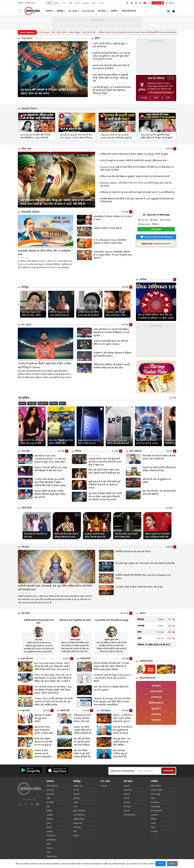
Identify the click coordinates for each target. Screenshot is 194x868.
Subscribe (168, 771)
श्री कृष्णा (127, 794)
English (56, 3)
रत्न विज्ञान (154, 831)
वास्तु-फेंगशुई (155, 807)
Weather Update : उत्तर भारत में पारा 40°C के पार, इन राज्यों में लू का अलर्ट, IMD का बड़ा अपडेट (136, 184)
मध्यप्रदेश (50, 815)
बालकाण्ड (156, 686)
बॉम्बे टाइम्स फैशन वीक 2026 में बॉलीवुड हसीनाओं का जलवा (66, 535)
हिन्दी (49, 3)
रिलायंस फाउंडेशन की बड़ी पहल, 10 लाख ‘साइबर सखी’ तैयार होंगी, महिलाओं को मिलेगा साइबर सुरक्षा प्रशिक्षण (111, 666)
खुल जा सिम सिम (79, 811)
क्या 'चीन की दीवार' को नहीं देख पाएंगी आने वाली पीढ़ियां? (159, 492)
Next (86, 69)
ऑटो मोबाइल (51, 840)
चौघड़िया (154, 819)
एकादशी (127, 786)
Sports (22, 403)
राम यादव (39, 640)
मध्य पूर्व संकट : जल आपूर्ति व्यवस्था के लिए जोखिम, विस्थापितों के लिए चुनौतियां (122, 742)
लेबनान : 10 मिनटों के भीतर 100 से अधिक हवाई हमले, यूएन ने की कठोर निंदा (123, 718)
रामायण (126, 798)
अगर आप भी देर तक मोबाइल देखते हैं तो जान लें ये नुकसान (111, 688)
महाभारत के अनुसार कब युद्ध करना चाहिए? (43, 718)
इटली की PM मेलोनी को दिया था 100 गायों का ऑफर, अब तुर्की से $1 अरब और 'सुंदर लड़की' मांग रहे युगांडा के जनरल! (112, 56)
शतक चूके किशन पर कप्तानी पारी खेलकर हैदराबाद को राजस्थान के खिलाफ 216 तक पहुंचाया (111, 332)
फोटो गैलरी (26, 508)
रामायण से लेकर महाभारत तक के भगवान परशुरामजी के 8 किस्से (44, 754)
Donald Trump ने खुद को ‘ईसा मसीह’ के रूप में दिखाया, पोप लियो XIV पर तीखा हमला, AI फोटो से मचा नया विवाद (137, 168)
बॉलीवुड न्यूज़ (78, 786)
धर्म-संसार (102, 11)
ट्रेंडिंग (97, 38)
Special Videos (29, 108)
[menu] (20, 11)
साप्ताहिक (144, 98)
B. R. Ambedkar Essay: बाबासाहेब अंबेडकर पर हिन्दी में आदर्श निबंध (110, 241)
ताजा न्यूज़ (144, 220)
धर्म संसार (106, 515)
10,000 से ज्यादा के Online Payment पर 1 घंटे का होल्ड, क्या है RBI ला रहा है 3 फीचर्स (112, 678)
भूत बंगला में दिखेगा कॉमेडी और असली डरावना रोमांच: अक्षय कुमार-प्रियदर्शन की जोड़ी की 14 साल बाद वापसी (105, 496)
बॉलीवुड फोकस (79, 819)
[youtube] (32, 804)
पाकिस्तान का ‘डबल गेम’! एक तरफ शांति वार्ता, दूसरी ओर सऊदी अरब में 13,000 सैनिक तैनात (138, 192)
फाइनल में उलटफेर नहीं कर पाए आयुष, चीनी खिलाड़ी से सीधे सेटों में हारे (51, 469)
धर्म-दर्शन (127, 811)
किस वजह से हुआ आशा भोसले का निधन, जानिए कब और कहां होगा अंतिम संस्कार (33, 314)
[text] (37, 123)
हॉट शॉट (76, 790)
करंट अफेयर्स (135, 451)
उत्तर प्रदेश (50, 790)
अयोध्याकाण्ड (156, 691)
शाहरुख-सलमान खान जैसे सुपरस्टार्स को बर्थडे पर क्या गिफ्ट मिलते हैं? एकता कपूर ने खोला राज (105, 462)
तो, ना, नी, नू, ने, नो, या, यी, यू (161, 92)
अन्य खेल (26, 451)
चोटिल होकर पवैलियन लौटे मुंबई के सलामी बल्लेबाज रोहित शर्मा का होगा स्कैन (112, 366)
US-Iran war (88, 11)
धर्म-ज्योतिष (167, 220)
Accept (161, 864)
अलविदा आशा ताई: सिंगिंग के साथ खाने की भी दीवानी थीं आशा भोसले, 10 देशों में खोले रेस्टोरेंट (89, 314)
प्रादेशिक (50, 811)
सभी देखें (169, 149)
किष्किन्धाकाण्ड (156, 703)
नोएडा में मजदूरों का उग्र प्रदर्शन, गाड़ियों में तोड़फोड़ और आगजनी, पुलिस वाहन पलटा (134, 160)
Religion (54, 403)
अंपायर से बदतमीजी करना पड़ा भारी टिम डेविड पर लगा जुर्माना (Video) (111, 342)
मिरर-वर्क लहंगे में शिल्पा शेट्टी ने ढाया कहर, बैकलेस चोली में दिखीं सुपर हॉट (104, 471)
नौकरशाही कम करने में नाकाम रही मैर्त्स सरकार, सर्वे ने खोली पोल (159, 457)
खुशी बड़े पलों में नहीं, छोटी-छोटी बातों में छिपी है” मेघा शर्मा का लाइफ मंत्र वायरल (104, 485)
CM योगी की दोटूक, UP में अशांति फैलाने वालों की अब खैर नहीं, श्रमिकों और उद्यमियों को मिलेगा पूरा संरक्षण (112, 90)
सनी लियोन (77, 827)
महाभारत (26, 710)
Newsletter (157, 3)
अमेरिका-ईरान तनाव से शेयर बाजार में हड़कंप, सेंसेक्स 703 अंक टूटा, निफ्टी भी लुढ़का (134, 154)
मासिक (156, 98)
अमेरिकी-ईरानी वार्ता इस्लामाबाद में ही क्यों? (39, 621)
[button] (170, 3)
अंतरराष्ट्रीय (50, 802)
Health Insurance (156, 244)
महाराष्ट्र (49, 827)
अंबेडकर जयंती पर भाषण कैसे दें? (108, 228)
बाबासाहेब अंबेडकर (30, 212)
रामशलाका (154, 815)
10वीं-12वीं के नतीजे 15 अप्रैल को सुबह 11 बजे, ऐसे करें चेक (110, 45)
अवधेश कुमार (75, 639)
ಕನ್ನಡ (94, 3)
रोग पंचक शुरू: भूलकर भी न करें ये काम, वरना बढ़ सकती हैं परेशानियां (145, 563)
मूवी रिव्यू (76, 798)
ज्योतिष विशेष (146, 661)
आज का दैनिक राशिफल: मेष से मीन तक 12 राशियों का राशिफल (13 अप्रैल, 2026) (156, 316)
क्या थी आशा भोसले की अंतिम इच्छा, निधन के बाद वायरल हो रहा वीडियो (111, 67)
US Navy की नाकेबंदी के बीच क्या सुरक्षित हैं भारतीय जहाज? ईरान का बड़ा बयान (49, 91)
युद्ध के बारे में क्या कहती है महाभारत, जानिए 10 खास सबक (44, 730)
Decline (172, 864)
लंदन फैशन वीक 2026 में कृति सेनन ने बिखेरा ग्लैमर (126, 535)
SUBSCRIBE (156, 229)
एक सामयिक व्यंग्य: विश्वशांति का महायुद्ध (112, 620)
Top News (27, 38)
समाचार (49, 11)
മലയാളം (86, 3)
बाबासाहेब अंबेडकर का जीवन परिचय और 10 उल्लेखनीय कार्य (44, 253)
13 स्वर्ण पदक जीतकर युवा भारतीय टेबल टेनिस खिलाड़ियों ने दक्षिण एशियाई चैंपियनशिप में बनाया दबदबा (50, 482)
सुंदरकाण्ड (156, 709)
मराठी (70, 3)
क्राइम (49, 844)
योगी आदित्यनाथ (52, 786)
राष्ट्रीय (49, 798)
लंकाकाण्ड (156, 714)
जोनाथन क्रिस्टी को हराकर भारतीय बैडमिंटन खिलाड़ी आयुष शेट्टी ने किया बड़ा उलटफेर (50, 494)
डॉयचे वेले (65, 710)
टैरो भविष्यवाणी (156, 811)
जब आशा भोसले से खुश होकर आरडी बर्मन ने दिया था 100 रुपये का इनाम (117, 314)
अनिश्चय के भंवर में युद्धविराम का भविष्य (157, 481)
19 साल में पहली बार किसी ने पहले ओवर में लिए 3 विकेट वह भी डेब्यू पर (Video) (45, 365)
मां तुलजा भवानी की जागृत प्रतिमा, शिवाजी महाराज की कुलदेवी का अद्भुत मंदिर (95, 535)
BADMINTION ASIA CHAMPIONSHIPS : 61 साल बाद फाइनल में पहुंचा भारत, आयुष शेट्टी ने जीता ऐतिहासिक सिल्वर (50, 459)
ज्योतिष (114, 11)
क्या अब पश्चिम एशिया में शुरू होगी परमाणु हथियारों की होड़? (82, 754)
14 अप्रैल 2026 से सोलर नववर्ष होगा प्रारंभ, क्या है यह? (139, 587)
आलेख (76, 802)
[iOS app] (57, 770)
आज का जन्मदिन (157, 790)
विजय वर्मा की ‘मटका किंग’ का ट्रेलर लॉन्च (36, 535)
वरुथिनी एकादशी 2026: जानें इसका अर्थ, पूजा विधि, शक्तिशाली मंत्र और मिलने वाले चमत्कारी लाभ (55, 588)
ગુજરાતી (101, 3)
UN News (105, 710)
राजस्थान (50, 831)
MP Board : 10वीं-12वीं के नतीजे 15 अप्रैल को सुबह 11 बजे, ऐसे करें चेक (79, 32)
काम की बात (27, 658)
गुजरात (49, 823)
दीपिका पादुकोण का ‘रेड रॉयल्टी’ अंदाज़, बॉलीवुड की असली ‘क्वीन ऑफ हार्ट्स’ (157, 535)
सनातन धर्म (128, 790)
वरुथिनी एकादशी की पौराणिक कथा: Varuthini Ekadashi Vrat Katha (143, 576)
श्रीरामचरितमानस (129, 11)
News (62, 403)
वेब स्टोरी (76, 794)
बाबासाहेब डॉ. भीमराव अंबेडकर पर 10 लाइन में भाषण (113, 218)
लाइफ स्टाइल (145, 224)
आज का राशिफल (156, 78)
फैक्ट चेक (50, 848)
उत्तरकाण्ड (156, 720)
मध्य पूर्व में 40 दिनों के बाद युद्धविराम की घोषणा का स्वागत (123, 730)
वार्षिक (168, 98)
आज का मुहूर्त (155, 794)
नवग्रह (153, 827)
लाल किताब (155, 802)
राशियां (153, 798)
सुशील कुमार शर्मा (112, 639)
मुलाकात (76, 836)
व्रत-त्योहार (127, 807)
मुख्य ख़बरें (50, 794)
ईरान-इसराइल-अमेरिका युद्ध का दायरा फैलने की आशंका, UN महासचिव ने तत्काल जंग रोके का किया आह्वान (122, 754)
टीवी (75, 831)
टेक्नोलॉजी (85, 658)
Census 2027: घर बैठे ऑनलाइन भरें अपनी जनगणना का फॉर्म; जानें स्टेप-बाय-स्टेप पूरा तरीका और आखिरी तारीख (53, 702)
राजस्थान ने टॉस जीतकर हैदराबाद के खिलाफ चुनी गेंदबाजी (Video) (113, 354)
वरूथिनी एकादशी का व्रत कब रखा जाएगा (133, 551)
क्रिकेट (157, 224)
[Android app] (31, 770)
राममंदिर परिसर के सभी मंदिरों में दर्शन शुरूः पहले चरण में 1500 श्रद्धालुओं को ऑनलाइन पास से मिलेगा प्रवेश (137, 200)
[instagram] (37, 804)
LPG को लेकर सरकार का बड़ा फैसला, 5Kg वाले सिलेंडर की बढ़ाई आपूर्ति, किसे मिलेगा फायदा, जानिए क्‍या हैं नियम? (53, 690)
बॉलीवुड (60, 11)
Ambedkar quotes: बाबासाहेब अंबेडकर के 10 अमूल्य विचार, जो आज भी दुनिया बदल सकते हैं (113, 255)
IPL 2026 (73, 11)
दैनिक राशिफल (156, 786)
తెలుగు (77, 3)
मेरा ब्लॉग (26, 613)
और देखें (172, 398)
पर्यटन (76, 807)
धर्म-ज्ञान (25, 547)
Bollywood (43, 403)
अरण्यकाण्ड (156, 697)
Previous (20, 69)
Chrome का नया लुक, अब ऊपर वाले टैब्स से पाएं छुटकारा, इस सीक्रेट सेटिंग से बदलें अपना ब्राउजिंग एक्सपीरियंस (112, 702)
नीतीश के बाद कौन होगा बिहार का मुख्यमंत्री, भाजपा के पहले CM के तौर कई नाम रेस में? (135, 176)
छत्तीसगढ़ (50, 819)
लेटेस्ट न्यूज (26, 149)
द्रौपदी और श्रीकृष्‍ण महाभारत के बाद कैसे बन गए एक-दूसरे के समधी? (43, 742)
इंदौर (48, 807)
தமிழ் (64, 3)
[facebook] (20, 804)
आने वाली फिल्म (79, 815)
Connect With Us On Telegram (156, 237)
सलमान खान (78, 823)
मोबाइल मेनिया (52, 856)
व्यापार (143, 613)
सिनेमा (78, 451)
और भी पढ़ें (124, 613)
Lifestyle (32, 403)
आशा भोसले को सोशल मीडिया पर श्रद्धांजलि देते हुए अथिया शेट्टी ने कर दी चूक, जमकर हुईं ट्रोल (110, 78)
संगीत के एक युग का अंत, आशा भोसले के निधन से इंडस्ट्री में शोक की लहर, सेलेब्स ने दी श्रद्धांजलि (60, 314)
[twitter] (26, 804)
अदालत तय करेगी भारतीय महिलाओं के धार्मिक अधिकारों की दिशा (159, 469)
